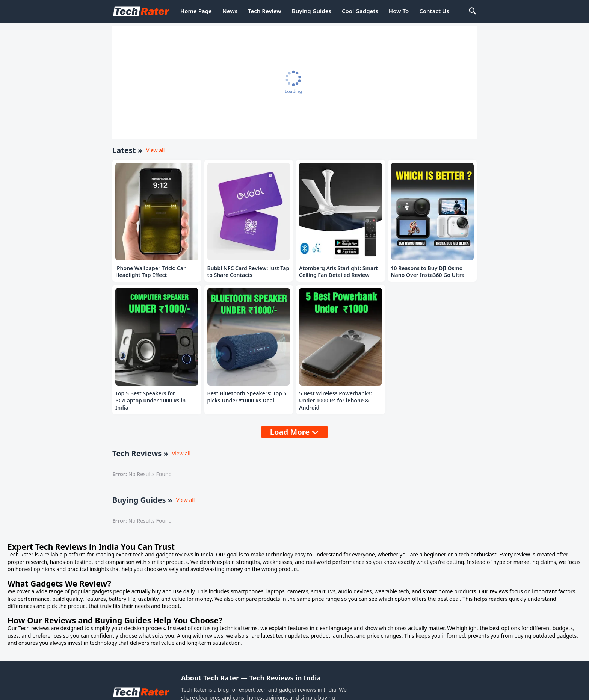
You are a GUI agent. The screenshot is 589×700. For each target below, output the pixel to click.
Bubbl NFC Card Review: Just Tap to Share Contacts (248, 272)
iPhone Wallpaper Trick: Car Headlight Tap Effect (150, 272)
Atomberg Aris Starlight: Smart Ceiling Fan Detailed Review (338, 272)
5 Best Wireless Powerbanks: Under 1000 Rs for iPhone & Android (335, 401)
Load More (290, 432)
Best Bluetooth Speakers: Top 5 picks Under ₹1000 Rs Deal (247, 397)
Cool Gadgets (360, 11)
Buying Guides (312, 11)
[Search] (472, 11)
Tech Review (265, 11)
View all (155, 150)
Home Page (196, 11)
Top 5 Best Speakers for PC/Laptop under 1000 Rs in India (150, 401)
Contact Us (434, 11)
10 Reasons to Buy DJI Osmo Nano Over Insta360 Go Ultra (428, 272)
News (230, 11)
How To (399, 11)
